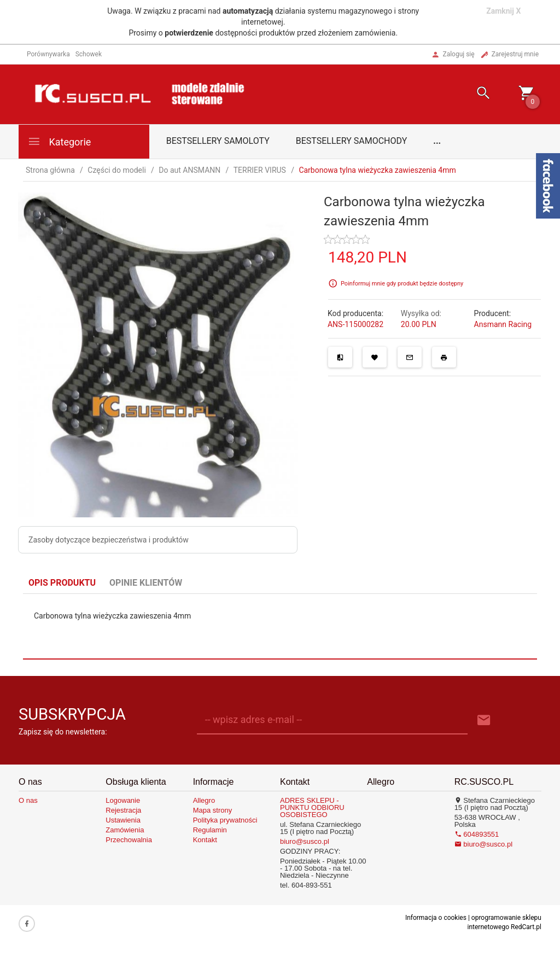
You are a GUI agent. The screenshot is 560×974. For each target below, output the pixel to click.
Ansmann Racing (503, 324)
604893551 (477, 834)
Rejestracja (123, 810)
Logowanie (123, 800)
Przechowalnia (129, 840)
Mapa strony (213, 810)
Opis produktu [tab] (62, 583)
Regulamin (210, 830)
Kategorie (59, 141)
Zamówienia (125, 830)
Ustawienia (123, 820)
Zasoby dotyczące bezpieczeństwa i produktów (109, 540)
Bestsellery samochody (352, 141)
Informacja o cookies (436, 918)
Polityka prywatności (225, 820)
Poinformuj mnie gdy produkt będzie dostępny (402, 284)
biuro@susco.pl (305, 841)
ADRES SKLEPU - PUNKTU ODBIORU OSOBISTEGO (312, 807)
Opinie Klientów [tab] (146, 583)
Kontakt (205, 840)
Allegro (204, 800)
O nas (28, 800)
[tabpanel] (280, 626)
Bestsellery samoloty (218, 141)
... (437, 141)
